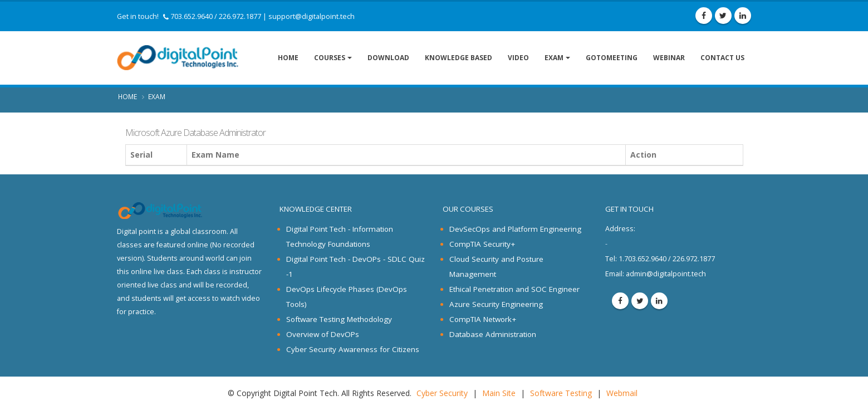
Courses (330, 58)
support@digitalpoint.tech (312, 16)
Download (388, 58)
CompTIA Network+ (483, 319)
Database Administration (493, 334)
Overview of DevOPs (323, 334)
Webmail (622, 393)
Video (518, 58)
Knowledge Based (458, 58)
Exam (554, 58)
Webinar (669, 58)
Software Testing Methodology (339, 319)
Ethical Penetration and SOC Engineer (514, 289)
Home (288, 58)
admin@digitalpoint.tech (666, 274)
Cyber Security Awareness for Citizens (353, 349)
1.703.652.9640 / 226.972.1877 (660, 259)
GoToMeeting (612, 58)
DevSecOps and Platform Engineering (515, 229)
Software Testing (561, 393)
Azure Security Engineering (496, 304)
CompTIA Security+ (482, 244)
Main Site (499, 393)
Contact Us (722, 58)
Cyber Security (442, 393)
